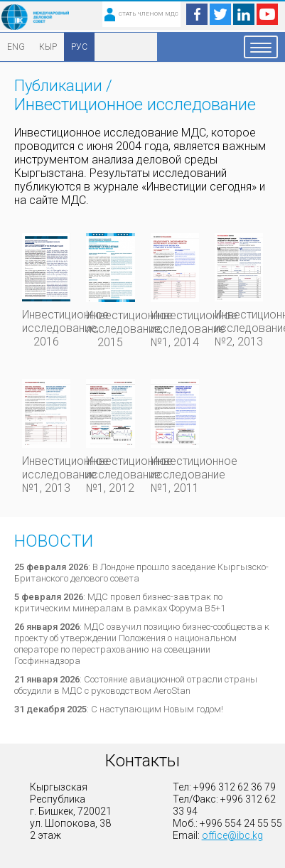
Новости (54, 541)
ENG (16, 47)
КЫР (48, 47)
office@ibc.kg (232, 835)
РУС (79, 47)
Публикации (58, 86)
